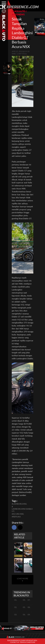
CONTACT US (14, 642)
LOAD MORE (22, 580)
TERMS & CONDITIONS (27, 642)
